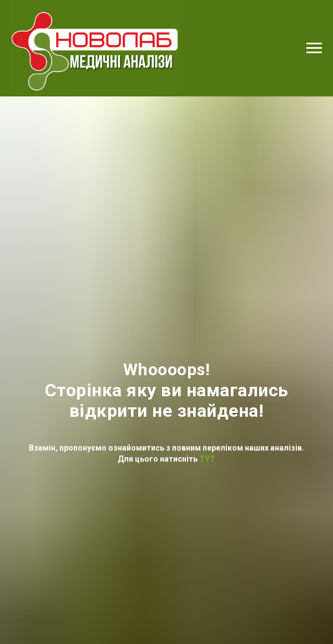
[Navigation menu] (314, 48)
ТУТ (206, 459)
